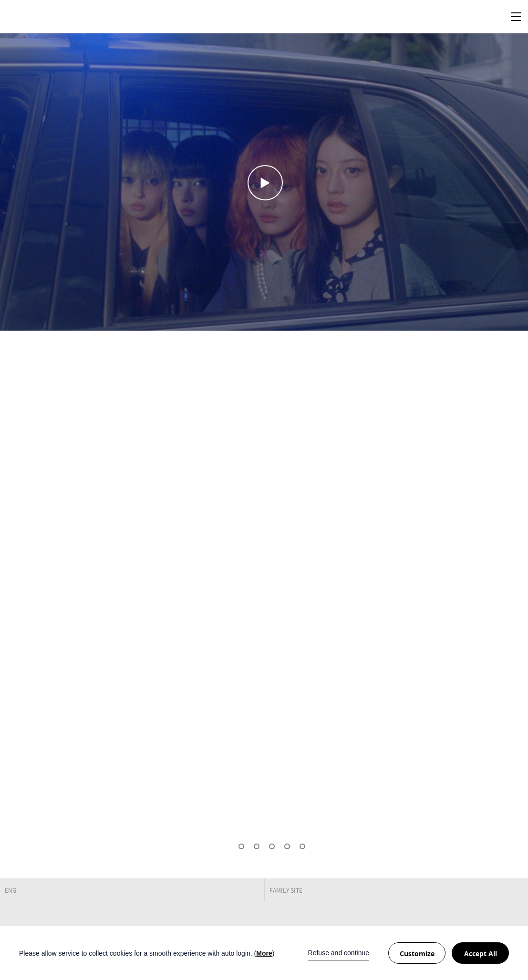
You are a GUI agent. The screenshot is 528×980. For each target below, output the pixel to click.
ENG (10, 890)
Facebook (473, 922)
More (264, 953)
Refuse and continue (339, 953)
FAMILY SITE (286, 890)
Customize (417, 954)
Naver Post (513, 922)
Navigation (516, 17)
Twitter (493, 922)
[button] (226, 846)
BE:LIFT (41, 16)
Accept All (481, 954)
